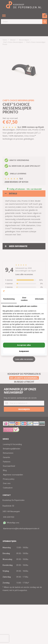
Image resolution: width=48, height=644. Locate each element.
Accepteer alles (24, 345)
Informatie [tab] (39, 299)
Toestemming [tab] (9, 299)
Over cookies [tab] (24, 299)
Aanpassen (24, 351)
